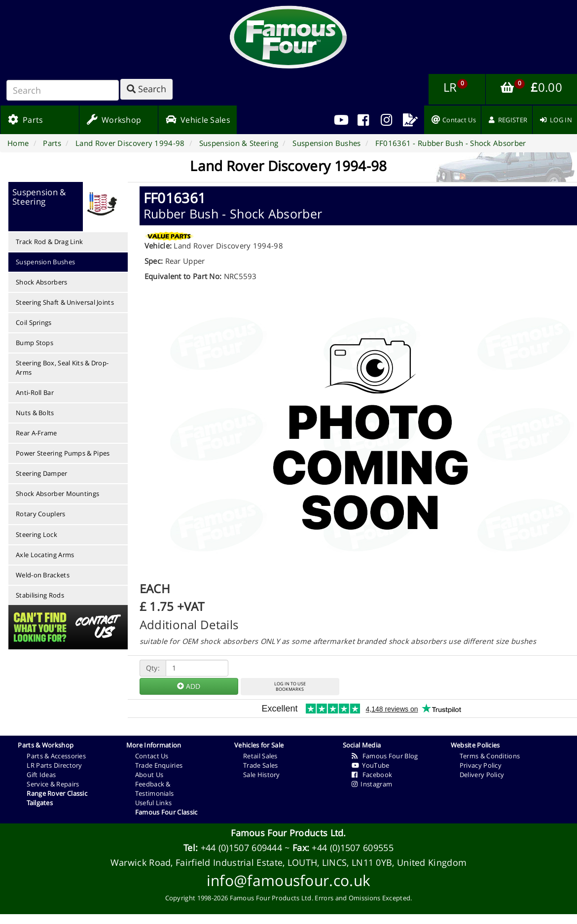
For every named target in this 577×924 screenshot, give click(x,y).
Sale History (262, 775)
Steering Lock (36, 534)
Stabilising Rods (40, 595)
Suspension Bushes (45, 262)
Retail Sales (260, 756)
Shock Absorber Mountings (57, 494)
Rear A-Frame (36, 433)
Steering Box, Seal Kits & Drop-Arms (62, 368)
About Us (149, 775)
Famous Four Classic (166, 812)
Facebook (372, 775)
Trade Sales (260, 765)
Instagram (372, 784)
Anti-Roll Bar (35, 392)
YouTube (371, 765)
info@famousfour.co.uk (288, 880)
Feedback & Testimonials (155, 789)
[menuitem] (364, 120)
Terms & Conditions (490, 756)
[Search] (63, 90)
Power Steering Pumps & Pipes (63, 453)
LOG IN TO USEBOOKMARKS (290, 686)
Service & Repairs (53, 784)
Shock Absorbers (42, 282)
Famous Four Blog (385, 756)
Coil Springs (34, 322)
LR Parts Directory (54, 765)
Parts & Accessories (56, 756)
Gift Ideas (41, 775)
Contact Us (152, 756)
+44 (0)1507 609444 (241, 848)
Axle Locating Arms (45, 555)
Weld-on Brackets (43, 575)
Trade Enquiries (159, 765)
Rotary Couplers (41, 514)
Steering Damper (42, 473)
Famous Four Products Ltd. (288, 833)
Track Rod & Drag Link (49, 242)
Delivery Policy (482, 775)
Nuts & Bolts (35, 413)
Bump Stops (35, 343)
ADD (189, 686)
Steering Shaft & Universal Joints (65, 302)
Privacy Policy (481, 765)
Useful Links (154, 803)
